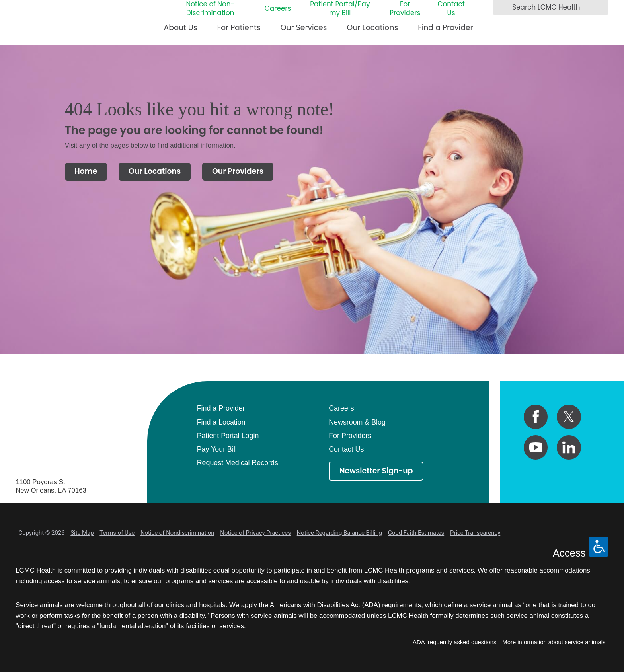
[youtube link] (536, 447)
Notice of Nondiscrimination (177, 533)
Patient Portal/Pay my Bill (340, 9)
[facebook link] (536, 417)
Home (86, 171)
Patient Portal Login (228, 436)
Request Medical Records (238, 463)
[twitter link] (569, 417)
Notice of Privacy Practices (255, 533)
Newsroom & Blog (357, 422)
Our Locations (373, 28)
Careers (278, 9)
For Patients (239, 28)
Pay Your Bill (217, 449)
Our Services (304, 28)
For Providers (405, 9)
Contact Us (451, 9)
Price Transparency (475, 533)
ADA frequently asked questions (454, 642)
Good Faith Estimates (416, 533)
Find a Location (221, 422)
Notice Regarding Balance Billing (339, 533)
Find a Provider (445, 28)
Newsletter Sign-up (376, 471)
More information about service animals (554, 642)
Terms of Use (117, 533)
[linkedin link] (569, 447)
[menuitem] (181, 31)
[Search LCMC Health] (501, 8)
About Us (181, 28)
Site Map (82, 533)
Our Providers (238, 171)
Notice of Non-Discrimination (210, 9)
